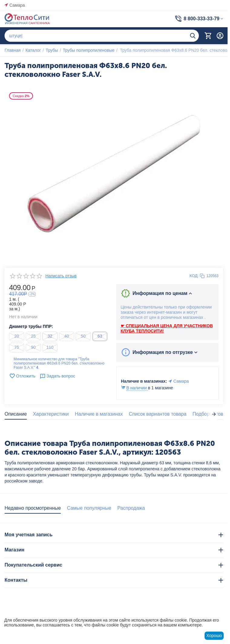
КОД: (194, 276)
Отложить (22, 376)
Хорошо (214, 636)
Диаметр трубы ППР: (31, 326)
